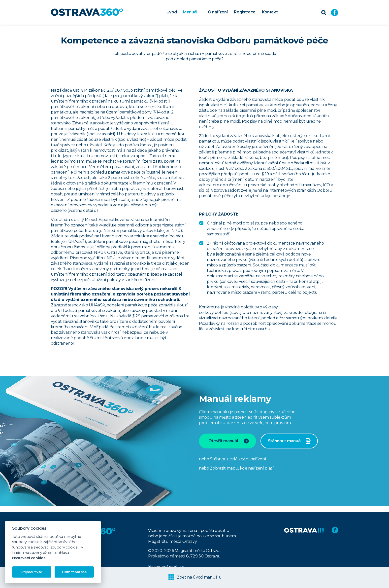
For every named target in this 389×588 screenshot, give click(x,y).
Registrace (245, 12)
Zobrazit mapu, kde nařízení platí (242, 468)
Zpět (195, 577)
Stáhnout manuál (289, 441)
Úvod (172, 12)
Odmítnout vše (74, 572)
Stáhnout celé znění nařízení (238, 459)
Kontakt (270, 12)
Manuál (190, 12)
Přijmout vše (32, 572)
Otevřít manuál (229, 441)
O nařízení (218, 12)
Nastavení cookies (29, 558)
